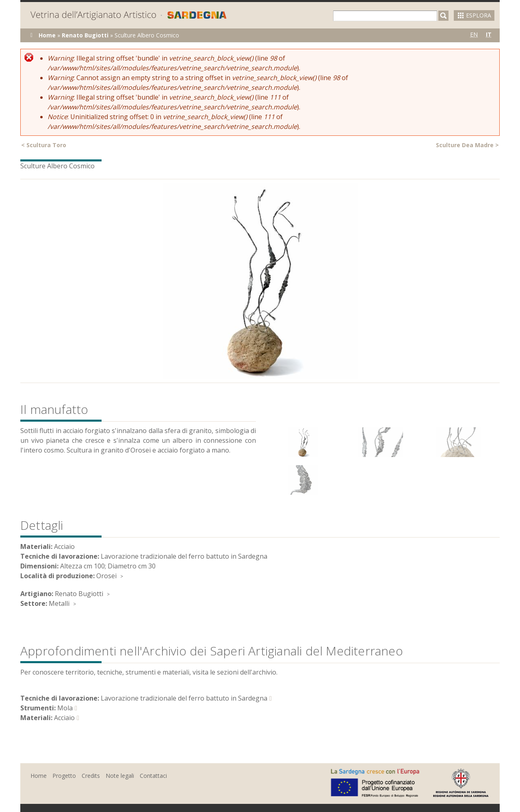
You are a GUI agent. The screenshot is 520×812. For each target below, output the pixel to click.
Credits (91, 776)
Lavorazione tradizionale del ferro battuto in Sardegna (184, 698)
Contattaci (153, 776)
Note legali (120, 776)
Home (47, 35)
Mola (65, 708)
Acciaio (64, 718)
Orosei (106, 576)
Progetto (64, 776)
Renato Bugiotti (85, 35)
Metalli (59, 603)
